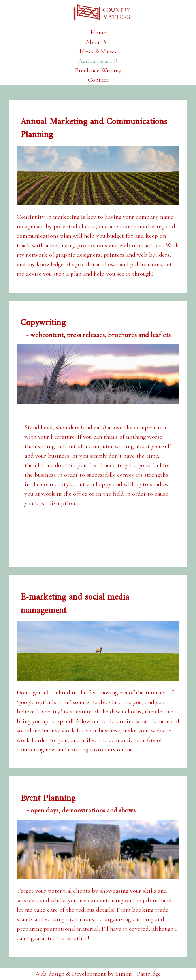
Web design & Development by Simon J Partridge (98, 974)
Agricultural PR (98, 61)
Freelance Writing (98, 70)
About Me (98, 42)
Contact (98, 80)
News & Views (98, 51)
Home (98, 32)
